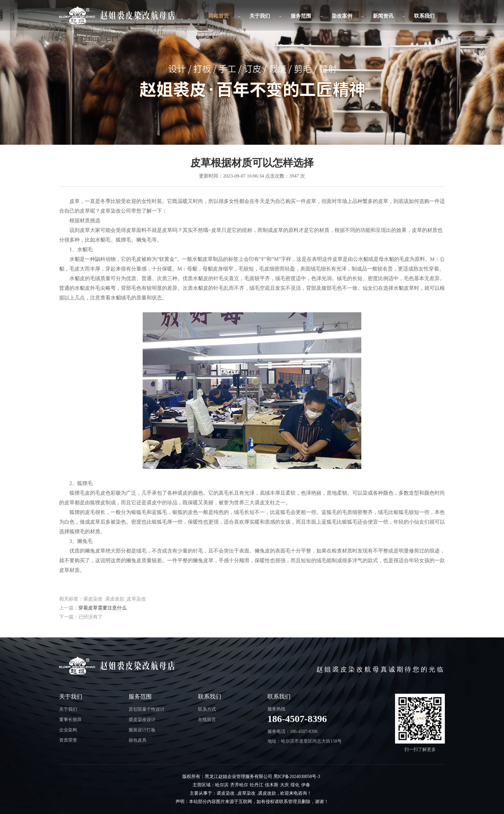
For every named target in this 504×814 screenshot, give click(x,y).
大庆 (284, 785)
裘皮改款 (267, 793)
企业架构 (68, 730)
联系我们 (424, 16)
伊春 (306, 785)
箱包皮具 (138, 740)
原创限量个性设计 (147, 709)
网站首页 (219, 16)
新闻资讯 (383, 16)
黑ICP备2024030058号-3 (297, 777)
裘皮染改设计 (142, 720)
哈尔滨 (222, 785)
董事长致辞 (70, 720)
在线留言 (207, 720)
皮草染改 (247, 793)
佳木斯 (272, 785)
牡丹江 (256, 785)
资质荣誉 (68, 740)
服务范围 (301, 16)
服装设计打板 (142, 730)
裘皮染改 (226, 793)
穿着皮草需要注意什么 (103, 608)
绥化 (295, 785)
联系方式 (207, 709)
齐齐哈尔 (239, 785)
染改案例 (342, 16)
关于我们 (260, 16)
